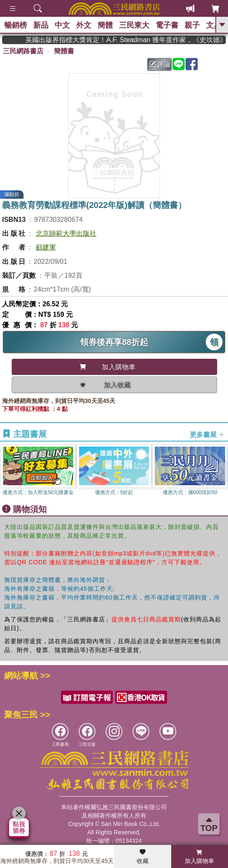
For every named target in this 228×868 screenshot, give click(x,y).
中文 (62, 25)
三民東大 (134, 25)
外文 (84, 25)
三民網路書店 (23, 51)
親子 (192, 25)
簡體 (105, 25)
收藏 (143, 857)
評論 (160, 64)
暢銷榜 (16, 25)
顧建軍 (46, 247)
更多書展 (207, 435)
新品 (41, 25)
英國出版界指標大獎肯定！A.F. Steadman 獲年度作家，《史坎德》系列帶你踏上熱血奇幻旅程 (132, 40)
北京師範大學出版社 (66, 233)
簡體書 (64, 51)
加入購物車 (199, 857)
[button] (222, 472)
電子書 (167, 25)
